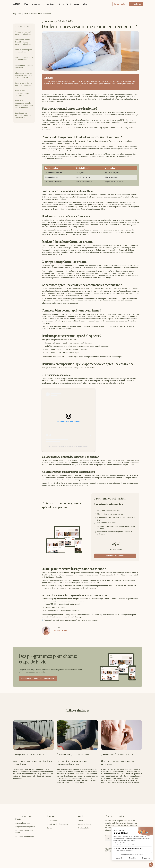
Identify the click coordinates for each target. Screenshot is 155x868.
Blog (85, 4)
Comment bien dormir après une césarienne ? (24, 84)
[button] (33, 4)
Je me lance (136, 4)
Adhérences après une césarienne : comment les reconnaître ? (23, 75)
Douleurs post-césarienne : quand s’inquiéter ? (22, 93)
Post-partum (23, 14)
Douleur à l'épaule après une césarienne (24, 59)
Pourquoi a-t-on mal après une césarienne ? (24, 33)
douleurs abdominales (57, 353)
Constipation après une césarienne (24, 66)
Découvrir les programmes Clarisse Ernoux (38, 678)
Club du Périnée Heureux (69, 4)
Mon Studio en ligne (23, 831)
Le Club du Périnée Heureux (57, 832)
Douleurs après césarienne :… (42, 14)
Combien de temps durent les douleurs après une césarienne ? (24, 42)
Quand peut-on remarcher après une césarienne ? (23, 115)
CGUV (81, 828)
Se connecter (120, 4)
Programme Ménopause (25, 844)
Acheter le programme (115, 556)
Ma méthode (52, 828)
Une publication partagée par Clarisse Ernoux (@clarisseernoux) (69, 446)
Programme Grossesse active (24, 839)
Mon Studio (51, 4)
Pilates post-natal (69, 475)
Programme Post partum (25, 835)
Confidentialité (84, 836)
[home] (17, 4)
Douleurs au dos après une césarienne (23, 51)
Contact (50, 836)
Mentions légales (85, 832)
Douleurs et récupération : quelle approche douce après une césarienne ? (24, 104)
